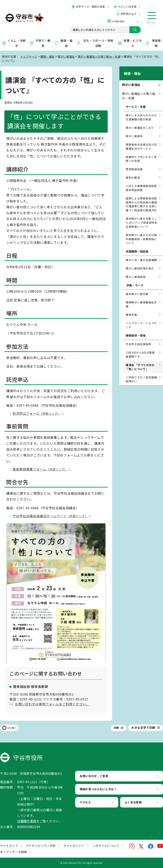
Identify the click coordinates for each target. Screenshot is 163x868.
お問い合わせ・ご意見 (94, 776)
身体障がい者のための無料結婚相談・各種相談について (141, 234)
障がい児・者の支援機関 (141, 255)
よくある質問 (133, 802)
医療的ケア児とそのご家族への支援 (141, 154)
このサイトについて (106, 846)
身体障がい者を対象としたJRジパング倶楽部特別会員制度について (142, 218)
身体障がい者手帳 (137, 289)
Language (118, 21)
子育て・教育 (40, 43)
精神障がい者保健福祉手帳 (141, 300)
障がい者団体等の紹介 (140, 264)
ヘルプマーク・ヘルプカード (141, 320)
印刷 (116, 728)
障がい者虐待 (134, 131)
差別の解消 (133, 173)
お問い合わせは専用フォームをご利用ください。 (52, 704)
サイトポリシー (74, 846)
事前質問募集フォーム (42, 469)
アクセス (85, 802)
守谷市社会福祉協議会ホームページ (52, 516)
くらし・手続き (14, 43)
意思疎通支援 (134, 164)
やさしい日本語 (127, 7)
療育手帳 (131, 310)
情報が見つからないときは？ (98, 789)
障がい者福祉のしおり (140, 123)
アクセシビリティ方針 (41, 846)
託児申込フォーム (38, 413)
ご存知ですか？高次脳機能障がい (141, 375)
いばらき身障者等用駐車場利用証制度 (141, 183)
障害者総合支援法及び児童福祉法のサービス (141, 142)
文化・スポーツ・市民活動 (95, 43)
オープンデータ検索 (14, 852)
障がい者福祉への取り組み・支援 (99, 56)
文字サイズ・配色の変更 (91, 7)
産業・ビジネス (130, 43)
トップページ (29, 56)
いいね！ (12, 728)
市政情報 (153, 43)
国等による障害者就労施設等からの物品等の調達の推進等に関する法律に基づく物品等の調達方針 (141, 200)
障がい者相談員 (136, 272)
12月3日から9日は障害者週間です (140, 350)
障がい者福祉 (66, 56)
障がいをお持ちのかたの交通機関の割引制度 (141, 113)
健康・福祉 (63, 43)
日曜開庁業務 (27, 821)
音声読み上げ (129, 14)
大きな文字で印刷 (143, 727)
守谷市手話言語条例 (139, 339)
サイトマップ (9, 846)
